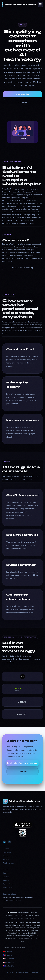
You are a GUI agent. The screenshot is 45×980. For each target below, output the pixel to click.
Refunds (6, 880)
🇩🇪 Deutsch (7, 952)
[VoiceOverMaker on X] (9, 842)
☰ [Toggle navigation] (40, 4)
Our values (23, 103)
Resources (7, 860)
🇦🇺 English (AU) (9, 966)
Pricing (5, 856)
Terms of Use (8, 887)
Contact (6, 877)
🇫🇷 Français (7, 955)
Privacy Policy (8, 884)
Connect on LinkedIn (22, 268)
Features (6, 849)
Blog (5, 873)
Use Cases (7, 852)
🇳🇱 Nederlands (8, 959)
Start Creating (23, 94)
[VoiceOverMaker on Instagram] (5, 842)
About (5, 870)
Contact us (22, 771)
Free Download (9, 863)
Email (23, 763)
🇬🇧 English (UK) (9, 962)
